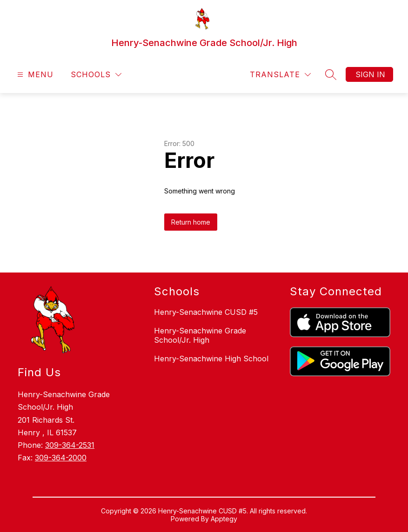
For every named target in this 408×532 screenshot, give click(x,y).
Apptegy (224, 519)
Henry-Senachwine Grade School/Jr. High (200, 335)
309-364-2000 (61, 458)
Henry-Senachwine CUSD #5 (206, 312)
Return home (191, 222)
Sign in (370, 74)
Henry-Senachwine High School (211, 359)
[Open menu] (34, 75)
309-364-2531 (70, 445)
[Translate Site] (280, 75)
